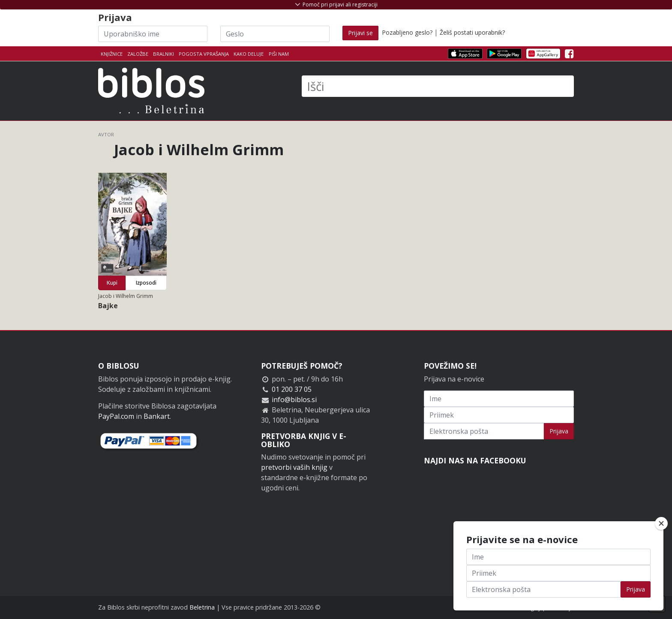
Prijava (559, 431)
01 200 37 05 (292, 389)
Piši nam (279, 54)
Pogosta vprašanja (204, 54)
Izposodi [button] (146, 283)
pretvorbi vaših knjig (294, 467)
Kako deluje (249, 54)
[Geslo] (275, 34)
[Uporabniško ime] (153, 34)
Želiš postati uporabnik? (472, 32)
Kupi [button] (112, 283)
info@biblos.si (294, 400)
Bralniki (163, 54)
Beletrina (202, 607)
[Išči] (438, 86)
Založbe (138, 54)
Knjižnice (112, 54)
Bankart (157, 416)
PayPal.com (116, 416)
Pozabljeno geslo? (407, 32)
